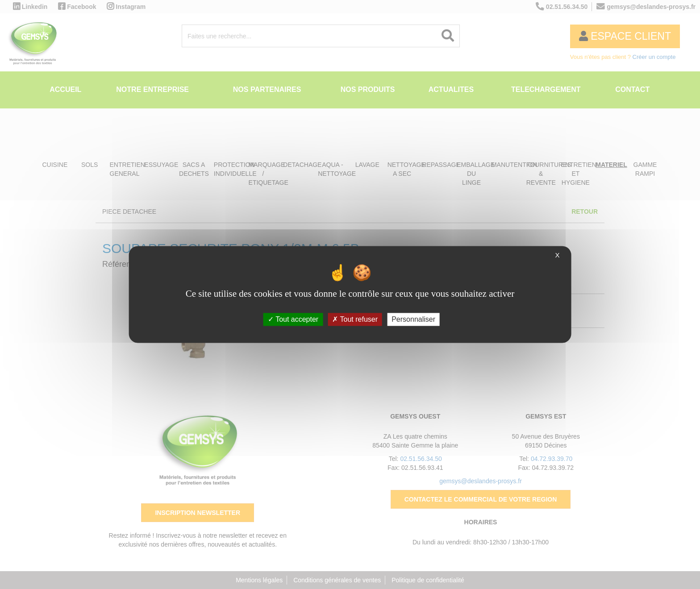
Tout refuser (355, 319)
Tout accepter (293, 319)
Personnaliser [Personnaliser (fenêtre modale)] (413, 319)
